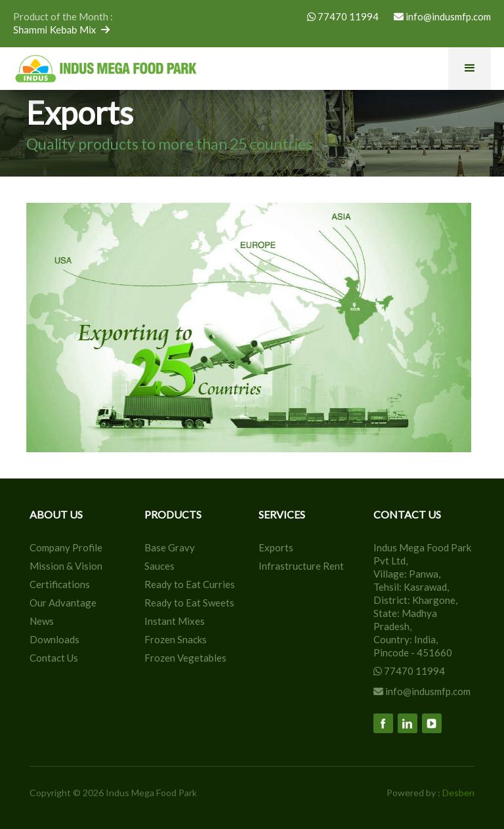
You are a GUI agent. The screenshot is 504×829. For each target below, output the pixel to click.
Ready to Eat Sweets (189, 603)
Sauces (159, 566)
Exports (276, 547)
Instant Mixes (175, 621)
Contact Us (54, 658)
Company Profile (66, 547)
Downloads (54, 639)
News (42, 621)
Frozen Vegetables (185, 658)
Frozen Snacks (176, 639)
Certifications (60, 584)
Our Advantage (63, 603)
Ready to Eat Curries (190, 584)
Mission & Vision (66, 566)
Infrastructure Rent (301, 566)
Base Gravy (170, 547)
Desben (458, 793)
